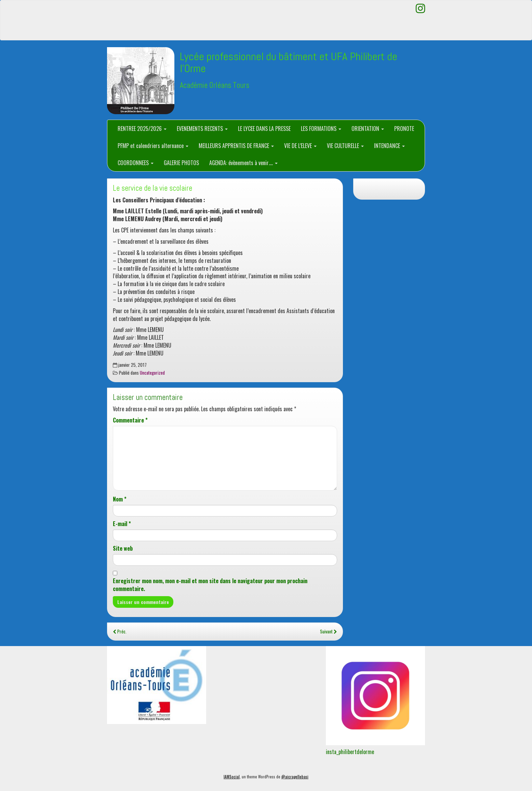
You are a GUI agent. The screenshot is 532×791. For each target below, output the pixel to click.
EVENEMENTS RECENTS (202, 129)
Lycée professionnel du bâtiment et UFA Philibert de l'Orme (289, 62)
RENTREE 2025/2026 (142, 129)
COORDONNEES (136, 163)
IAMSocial (232, 777)
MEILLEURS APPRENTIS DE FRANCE (236, 146)
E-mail (122, 524)
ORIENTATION (368, 129)
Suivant (329, 631)
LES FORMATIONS (321, 129)
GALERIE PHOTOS (181, 163)
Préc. (120, 631)
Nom (120, 499)
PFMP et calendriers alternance (153, 146)
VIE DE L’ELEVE (300, 146)
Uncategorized (152, 373)
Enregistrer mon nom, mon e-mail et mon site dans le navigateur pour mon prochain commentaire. (210, 585)
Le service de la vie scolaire (152, 188)
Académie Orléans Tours (215, 85)
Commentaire (130, 420)
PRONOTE (404, 129)
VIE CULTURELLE (345, 146)
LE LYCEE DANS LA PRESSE (264, 129)
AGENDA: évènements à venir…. (243, 163)
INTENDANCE (389, 146)
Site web (123, 548)
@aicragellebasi (295, 777)
